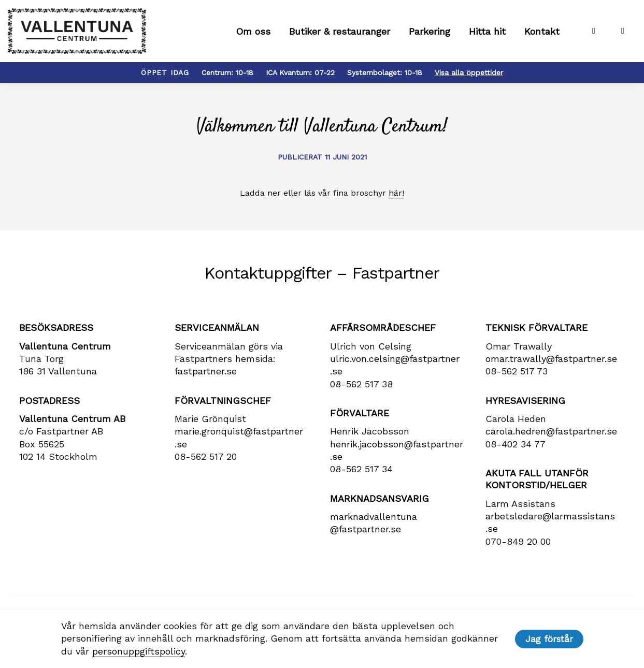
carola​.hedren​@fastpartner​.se (551, 431)
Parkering (430, 31)
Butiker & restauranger (340, 31)
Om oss (253, 31)
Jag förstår (549, 639)
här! (396, 193)
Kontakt (542, 31)
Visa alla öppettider (469, 72)
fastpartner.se (206, 371)
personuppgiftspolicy (139, 651)
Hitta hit (487, 31)
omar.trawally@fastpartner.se (551, 359)
